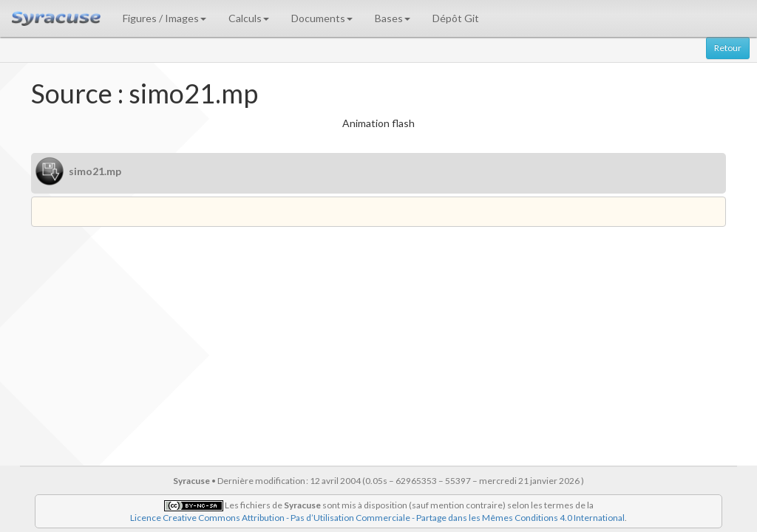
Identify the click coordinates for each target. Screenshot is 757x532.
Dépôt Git (456, 18)
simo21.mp (95, 171)
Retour (728, 48)
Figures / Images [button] (164, 18)
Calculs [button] (249, 18)
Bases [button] (393, 18)
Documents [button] (322, 18)
